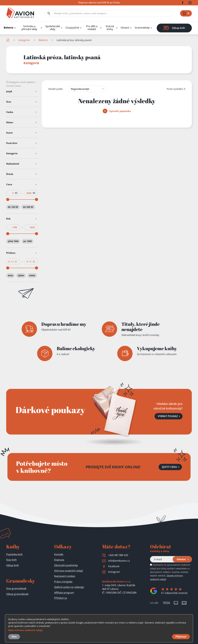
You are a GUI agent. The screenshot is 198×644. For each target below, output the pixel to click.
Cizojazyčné (72, 28)
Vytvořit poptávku (117, 111)
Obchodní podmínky (66, 565)
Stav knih (11, 560)
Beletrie (9, 28)
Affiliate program (64, 593)
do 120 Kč (13, 207)
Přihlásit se (61, 598)
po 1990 (28, 241)
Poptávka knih (14, 554)
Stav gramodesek (16, 588)
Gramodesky (142, 28)
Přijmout (181, 637)
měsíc (32, 275)
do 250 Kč (28, 207)
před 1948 (13, 241)
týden (21, 275)
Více (14, 637)
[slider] (8, 199)
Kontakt (59, 554)
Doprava (59, 560)
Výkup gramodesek (17, 594)
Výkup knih (13, 565)
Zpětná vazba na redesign (69, 587)
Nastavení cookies (65, 576)
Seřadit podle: (56, 89)
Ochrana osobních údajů (69, 571)
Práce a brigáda (63, 582)
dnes (10, 275)
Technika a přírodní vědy (29, 28)
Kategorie (24, 40)
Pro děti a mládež (92, 28)
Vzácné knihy (110, 28)
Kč (16, 193)
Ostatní (125, 28)
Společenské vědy (53, 28)
